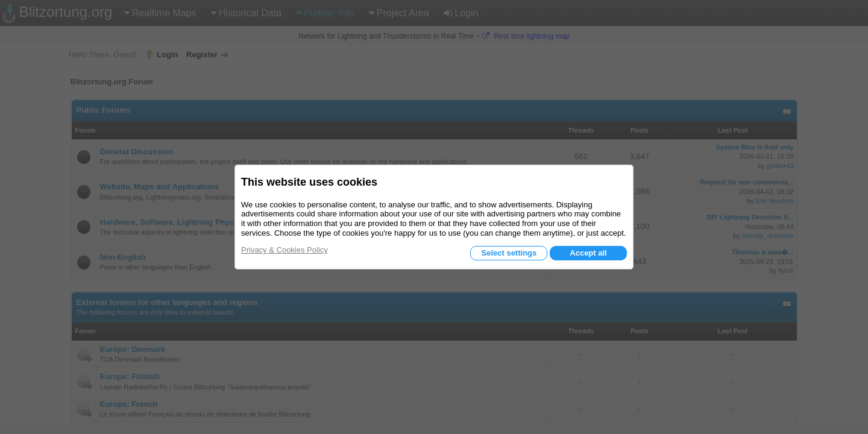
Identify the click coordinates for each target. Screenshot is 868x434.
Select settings (509, 253)
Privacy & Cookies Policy (285, 250)
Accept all (588, 253)
